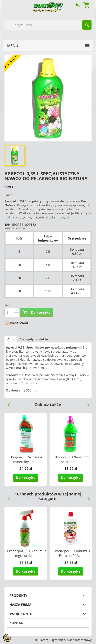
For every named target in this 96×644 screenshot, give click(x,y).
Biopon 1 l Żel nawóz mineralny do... (27, 459)
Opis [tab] (10, 339)
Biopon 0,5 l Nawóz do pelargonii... (72, 459)
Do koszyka (37, 312)
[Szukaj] (48, 25)
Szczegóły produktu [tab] (34, 339)
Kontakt (17, 623)
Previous (7, 403)
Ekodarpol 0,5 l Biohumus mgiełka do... (27, 553)
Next (87, 403)
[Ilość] (9, 313)
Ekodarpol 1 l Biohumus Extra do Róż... (72, 553)
